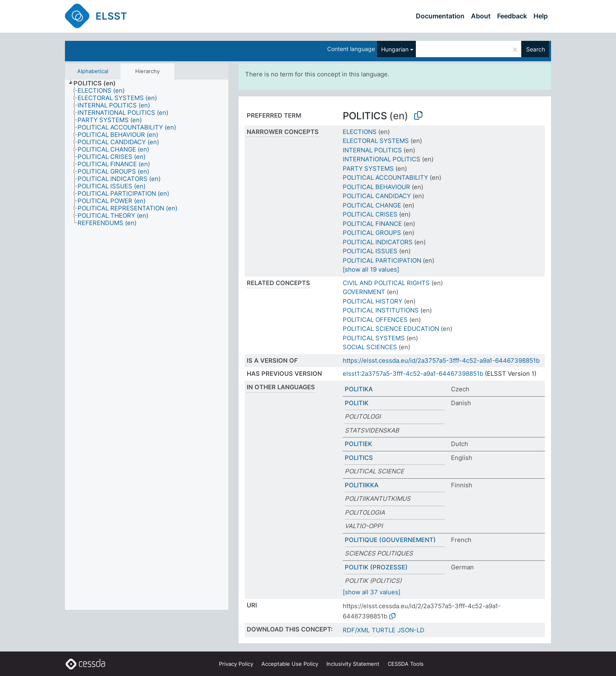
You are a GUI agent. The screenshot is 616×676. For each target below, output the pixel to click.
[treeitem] (98, 83)
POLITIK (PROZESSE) (376, 567)
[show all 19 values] (371, 269)
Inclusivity (353, 664)
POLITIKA (359, 389)
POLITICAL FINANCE (372, 224)
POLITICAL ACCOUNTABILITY (385, 177)
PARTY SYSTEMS (368, 168)
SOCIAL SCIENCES (370, 347)
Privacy (236, 664)
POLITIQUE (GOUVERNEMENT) (390, 540)
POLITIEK (358, 444)
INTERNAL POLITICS (372, 150)
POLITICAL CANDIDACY (377, 196)
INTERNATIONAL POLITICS (382, 159)
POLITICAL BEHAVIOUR (376, 187)
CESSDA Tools (406, 664)
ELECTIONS (360, 132)
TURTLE (384, 630)
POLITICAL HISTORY (373, 301)
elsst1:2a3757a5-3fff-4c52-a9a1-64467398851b (413, 374)
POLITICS (359, 458)
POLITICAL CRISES (370, 214)
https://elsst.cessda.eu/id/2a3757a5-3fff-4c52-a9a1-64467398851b (441, 360)
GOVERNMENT (364, 292)
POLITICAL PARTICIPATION (382, 260)
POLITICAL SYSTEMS (374, 338)
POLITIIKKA (362, 485)
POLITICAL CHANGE (372, 205)
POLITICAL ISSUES (370, 251)
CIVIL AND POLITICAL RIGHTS (386, 283)
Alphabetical (93, 71)
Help (541, 16)
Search (536, 49)
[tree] (147, 345)
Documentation (440, 16)
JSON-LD (411, 630)
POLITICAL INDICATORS (378, 242)
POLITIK (357, 403)
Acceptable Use (290, 664)
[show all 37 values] (372, 592)
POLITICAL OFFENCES (375, 320)
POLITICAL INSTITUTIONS (381, 310)
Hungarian (395, 49)
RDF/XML (356, 630)
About (481, 16)
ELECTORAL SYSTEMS (376, 141)
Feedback (512, 16)
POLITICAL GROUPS (372, 233)
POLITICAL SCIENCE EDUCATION (391, 329)
